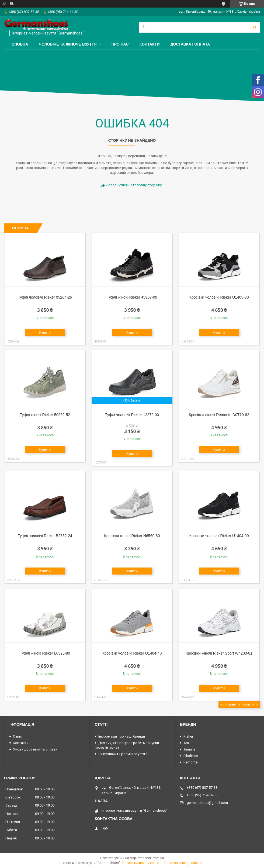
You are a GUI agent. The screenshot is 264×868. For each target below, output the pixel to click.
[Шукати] (255, 27)
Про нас (120, 44)
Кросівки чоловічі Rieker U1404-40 (132, 653)
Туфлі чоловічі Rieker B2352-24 (45, 536)
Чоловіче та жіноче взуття (68, 44)
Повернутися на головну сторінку (134, 185)
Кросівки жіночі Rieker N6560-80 (132, 536)
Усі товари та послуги (237, 704)
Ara (186, 743)
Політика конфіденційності (185, 863)
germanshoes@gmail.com (207, 803)
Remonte (190, 762)
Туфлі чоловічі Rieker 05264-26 (45, 297)
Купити (45, 332)
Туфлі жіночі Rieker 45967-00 (132, 297)
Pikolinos (191, 756)
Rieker (188, 736)
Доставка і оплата (190, 44)
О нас (17, 736)
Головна (19, 44)
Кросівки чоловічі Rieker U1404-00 (219, 536)
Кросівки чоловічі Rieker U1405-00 (219, 297)
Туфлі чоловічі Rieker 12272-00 (132, 415)
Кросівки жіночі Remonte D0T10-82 (219, 415)
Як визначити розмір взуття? (123, 754)
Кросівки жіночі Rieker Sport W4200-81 (219, 653)
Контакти (150, 44)
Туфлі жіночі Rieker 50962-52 (45, 415)
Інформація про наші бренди (122, 736)
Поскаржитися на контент (142, 863)
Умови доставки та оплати (35, 749)
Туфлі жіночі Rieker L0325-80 (45, 653)
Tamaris (190, 749)
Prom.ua (158, 858)
